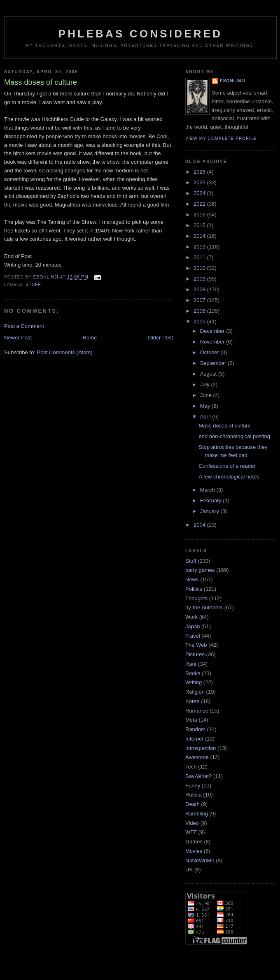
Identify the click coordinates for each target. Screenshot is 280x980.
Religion (195, 692)
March (208, 490)
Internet (194, 739)
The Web (196, 645)
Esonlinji (233, 81)
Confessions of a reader (227, 466)
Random (195, 729)
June (207, 395)
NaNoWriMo (200, 860)
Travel (193, 636)
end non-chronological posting (234, 436)
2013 (200, 247)
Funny (193, 786)
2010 (200, 268)
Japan (192, 626)
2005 (200, 322)
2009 (200, 279)
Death (192, 804)
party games (200, 570)
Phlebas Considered (140, 34)
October (210, 352)
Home (90, 338)
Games (194, 842)
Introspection (201, 748)
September (214, 363)
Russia (194, 795)
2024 (200, 193)
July (206, 384)
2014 (200, 236)
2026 (200, 172)
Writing (194, 682)
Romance (197, 711)
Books (193, 673)
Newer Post (18, 338)
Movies (194, 851)
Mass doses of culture (224, 426)
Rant (191, 664)
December (213, 331)
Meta (191, 720)
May (206, 406)
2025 (200, 182)
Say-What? (198, 776)
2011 (200, 257)
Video (192, 823)
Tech (191, 767)
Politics (194, 589)
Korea (192, 701)
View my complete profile (221, 138)
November (213, 342)
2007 (200, 300)
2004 (200, 525)
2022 (200, 204)
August (209, 374)
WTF (191, 832)
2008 (200, 289)
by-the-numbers (204, 607)
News (192, 579)
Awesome (197, 757)
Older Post (160, 338)
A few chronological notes (229, 477)
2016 (200, 215)
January (210, 511)
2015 (200, 225)
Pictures (195, 654)
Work (191, 617)
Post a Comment (24, 326)
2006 (200, 311)
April (206, 417)
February (212, 500)
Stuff (33, 284)
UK (189, 870)
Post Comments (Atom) (65, 352)
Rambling (197, 814)
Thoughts (196, 598)
